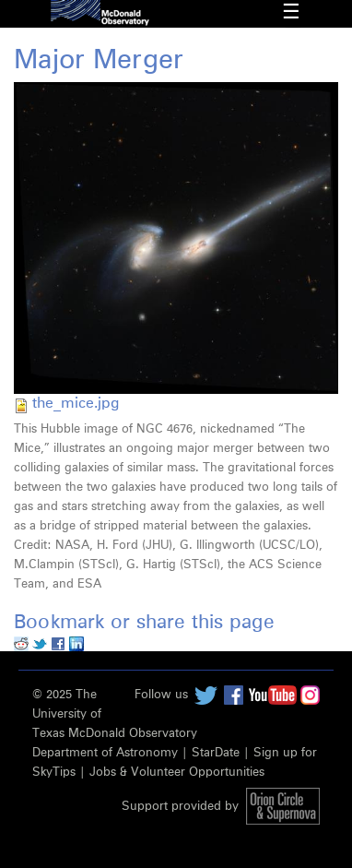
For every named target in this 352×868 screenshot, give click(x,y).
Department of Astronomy (105, 753)
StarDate (216, 753)
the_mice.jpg (76, 403)
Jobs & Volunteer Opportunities (177, 773)
